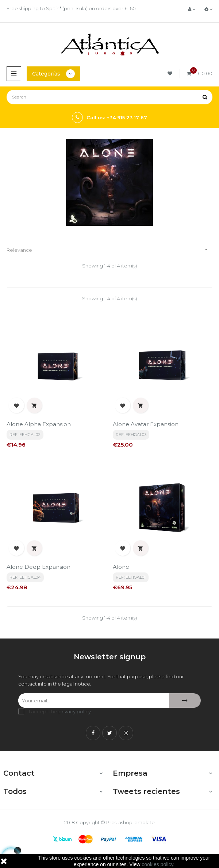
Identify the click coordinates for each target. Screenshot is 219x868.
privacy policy (75, 711)
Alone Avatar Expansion (146, 424)
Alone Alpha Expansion (39, 424)
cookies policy (157, 864)
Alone (121, 567)
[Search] (109, 97)
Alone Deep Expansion (39, 567)
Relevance (109, 250)
